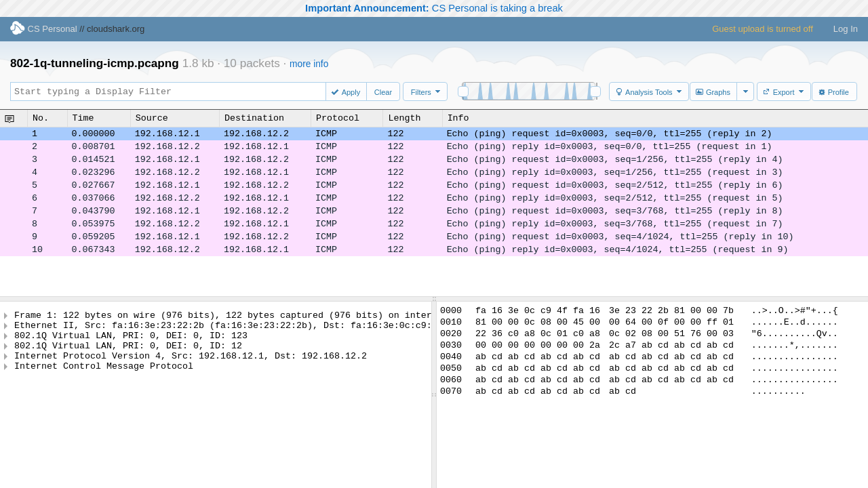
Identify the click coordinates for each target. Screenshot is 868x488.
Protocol (338, 118)
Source (152, 118)
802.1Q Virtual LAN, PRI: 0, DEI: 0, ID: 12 (128, 353)
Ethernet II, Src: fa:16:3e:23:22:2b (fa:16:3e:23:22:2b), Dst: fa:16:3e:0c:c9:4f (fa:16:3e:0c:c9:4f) (283, 329)
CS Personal (44, 29)
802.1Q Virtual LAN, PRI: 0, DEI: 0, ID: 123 (131, 341)
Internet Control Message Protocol (104, 378)
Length (404, 118)
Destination (254, 118)
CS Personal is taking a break (434, 8)
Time (83, 118)
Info (458, 118)
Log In (846, 29)
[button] (347, 91)
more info (309, 64)
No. (41, 118)
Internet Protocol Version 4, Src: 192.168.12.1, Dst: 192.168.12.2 (191, 365)
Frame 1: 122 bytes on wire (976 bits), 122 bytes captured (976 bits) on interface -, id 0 (256, 317)
